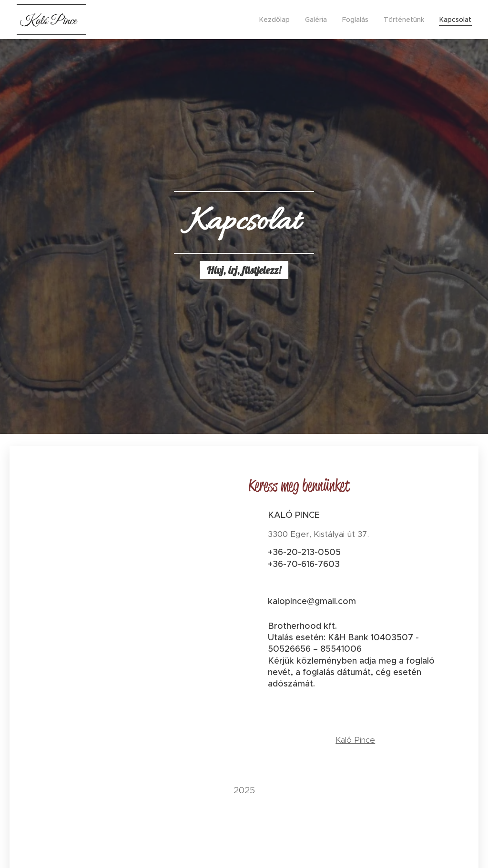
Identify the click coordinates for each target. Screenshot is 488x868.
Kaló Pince (355, 740)
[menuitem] (277, 20)
